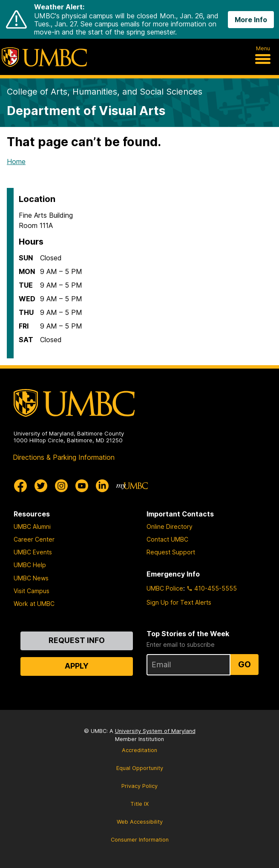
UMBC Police (165, 588)
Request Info (77, 640)
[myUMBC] (132, 486)
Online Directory (170, 526)
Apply (77, 666)
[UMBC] (44, 57)
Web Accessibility (140, 822)
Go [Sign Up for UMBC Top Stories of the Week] (244, 664)
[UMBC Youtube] (82, 486)
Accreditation (139, 750)
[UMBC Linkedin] (102, 486)
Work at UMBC (34, 604)
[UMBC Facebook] (20, 486)
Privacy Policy (139, 786)
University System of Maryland (155, 731)
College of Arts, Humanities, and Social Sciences (105, 92)
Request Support (171, 552)
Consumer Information (140, 840)
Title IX (139, 804)
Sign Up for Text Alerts (179, 602)
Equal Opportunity (140, 768)
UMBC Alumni (32, 526)
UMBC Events (33, 552)
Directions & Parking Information (64, 457)
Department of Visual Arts (86, 111)
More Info (251, 20)
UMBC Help (30, 565)
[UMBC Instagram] (61, 486)
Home (16, 161)
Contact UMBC (167, 539)
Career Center (34, 539)
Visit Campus (32, 591)
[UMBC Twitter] (41, 486)
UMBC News (31, 578)
